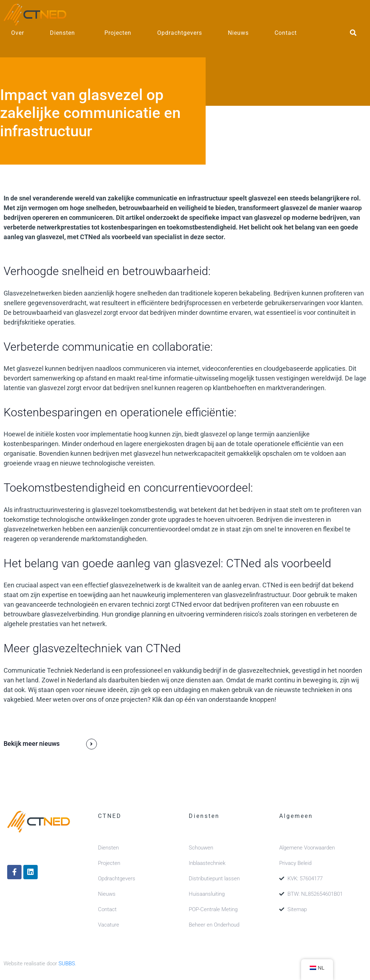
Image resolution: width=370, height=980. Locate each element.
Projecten (118, 33)
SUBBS (67, 964)
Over (18, 33)
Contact (286, 33)
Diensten (62, 33)
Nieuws (238, 33)
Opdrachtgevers (180, 33)
